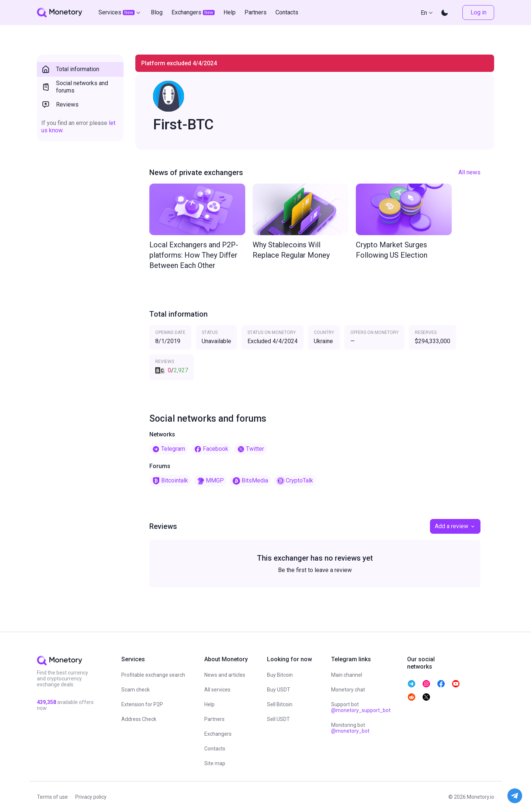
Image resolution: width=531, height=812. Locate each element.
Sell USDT (278, 719)
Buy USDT (279, 690)
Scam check (136, 690)
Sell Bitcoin (280, 704)
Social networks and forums (75, 87)
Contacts (215, 749)
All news (469, 172)
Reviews (60, 105)
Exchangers (218, 734)
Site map (215, 763)
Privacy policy (91, 797)
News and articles (225, 675)
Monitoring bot (350, 728)
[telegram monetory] (412, 684)
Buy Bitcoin (280, 675)
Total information (70, 69)
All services (217, 690)
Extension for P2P (142, 704)
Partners (214, 719)
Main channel (347, 675)
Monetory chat (348, 690)
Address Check (139, 719)
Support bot (361, 707)
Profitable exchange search (153, 675)
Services (120, 13)
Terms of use (52, 797)
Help (209, 704)
